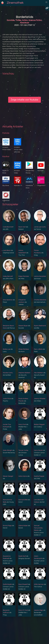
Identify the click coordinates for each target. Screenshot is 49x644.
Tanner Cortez (23, 450)
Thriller (18, 20)
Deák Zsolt (22, 556)
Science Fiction (35, 20)
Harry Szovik (38, 450)
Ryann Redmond (40, 326)
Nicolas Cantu (8, 373)
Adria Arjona (23, 476)
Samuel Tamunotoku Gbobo (38, 528)
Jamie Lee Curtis (40, 227)
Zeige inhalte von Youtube (24, 100)
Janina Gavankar (40, 276)
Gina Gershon (8, 300)
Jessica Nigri (38, 610)
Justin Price (7, 399)
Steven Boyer (23, 326)
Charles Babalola (40, 300)
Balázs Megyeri (39, 424)
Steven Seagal (8, 476)
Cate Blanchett (8, 227)
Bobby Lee (7, 349)
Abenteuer (24, 23)
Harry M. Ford (23, 610)
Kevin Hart (22, 227)
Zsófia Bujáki (7, 584)
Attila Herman (39, 584)
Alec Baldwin (39, 373)
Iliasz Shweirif (23, 584)
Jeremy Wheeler (40, 399)
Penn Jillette (38, 349)
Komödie (11, 20)
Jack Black (7, 250)
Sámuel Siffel (23, 500)
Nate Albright (8, 450)
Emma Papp (7, 526)
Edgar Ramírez (24, 276)
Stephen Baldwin (24, 373)
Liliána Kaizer (23, 526)
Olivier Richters (24, 349)
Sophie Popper (39, 476)
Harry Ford (22, 424)
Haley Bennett (8, 276)
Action (25, 20)
